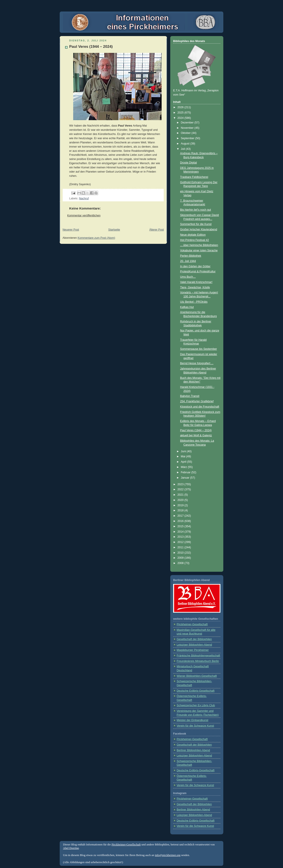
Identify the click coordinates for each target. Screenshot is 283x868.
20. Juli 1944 (188, 261)
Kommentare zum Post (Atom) (96, 238)
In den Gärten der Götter (195, 266)
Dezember (188, 123)
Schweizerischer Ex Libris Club (196, 705)
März (184, 467)
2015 (181, 526)
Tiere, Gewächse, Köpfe (195, 287)
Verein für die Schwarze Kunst (195, 726)
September (188, 138)
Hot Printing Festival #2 (195, 240)
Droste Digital (189, 163)
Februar (186, 472)
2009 (181, 558)
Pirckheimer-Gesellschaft (192, 624)
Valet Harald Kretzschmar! (196, 282)
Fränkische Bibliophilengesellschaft (198, 656)
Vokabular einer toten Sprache (199, 250)
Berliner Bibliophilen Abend (193, 750)
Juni (184, 451)
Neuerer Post (71, 230)
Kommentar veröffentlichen (84, 216)
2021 (181, 495)
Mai (184, 456)
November (188, 128)
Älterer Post (157, 230)
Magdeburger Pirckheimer (193, 650)
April (184, 462)
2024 (181, 118)
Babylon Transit (190, 396)
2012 (181, 542)
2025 (181, 113)
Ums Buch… (188, 277)
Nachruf (84, 198)
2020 (181, 500)
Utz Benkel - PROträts (194, 302)
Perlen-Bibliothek (191, 256)
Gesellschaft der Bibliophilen (194, 639)
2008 (181, 563)
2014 (181, 532)
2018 (181, 510)
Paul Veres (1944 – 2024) (196, 430)
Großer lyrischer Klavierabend (199, 229)
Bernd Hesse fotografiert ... (197, 363)
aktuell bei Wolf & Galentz (196, 435)
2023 (181, 484)
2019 (181, 505)
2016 (181, 521)
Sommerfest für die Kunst (196, 224)
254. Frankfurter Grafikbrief (197, 401)
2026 (181, 107)
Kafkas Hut (187, 307)
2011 (181, 547)
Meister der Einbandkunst (192, 720)
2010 (181, 553)
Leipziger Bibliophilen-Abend (194, 645)
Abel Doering (71, 848)
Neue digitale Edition (193, 235)
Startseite (114, 230)
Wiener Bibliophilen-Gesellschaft (197, 676)
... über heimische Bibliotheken (199, 245)
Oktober (186, 133)
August (186, 144)
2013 (181, 537)
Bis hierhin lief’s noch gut (196, 210)
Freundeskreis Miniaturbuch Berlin (198, 661)
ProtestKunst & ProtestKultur (198, 271)
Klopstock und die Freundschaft (200, 407)
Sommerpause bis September (199, 349)
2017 (181, 516)
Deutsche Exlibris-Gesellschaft (196, 691)
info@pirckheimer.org (168, 855)
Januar (185, 478)
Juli (183, 149)
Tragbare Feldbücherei (194, 177)
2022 (181, 489)
